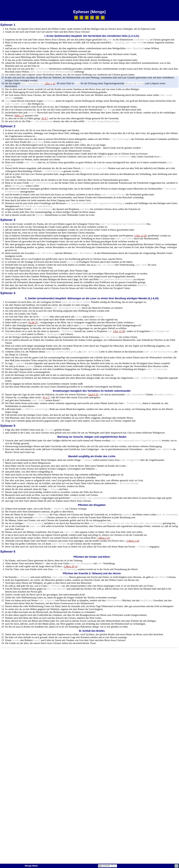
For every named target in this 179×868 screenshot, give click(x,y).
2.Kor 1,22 (50, 83)
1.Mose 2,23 (103, 538)
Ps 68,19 (33, 322)
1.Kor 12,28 (141, 236)
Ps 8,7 (45, 118)
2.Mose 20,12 (71, 566)
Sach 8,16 (93, 394)
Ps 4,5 (46, 397)
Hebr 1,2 (19, 115)
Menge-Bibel (31, 866)
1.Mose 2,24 (133, 541)
